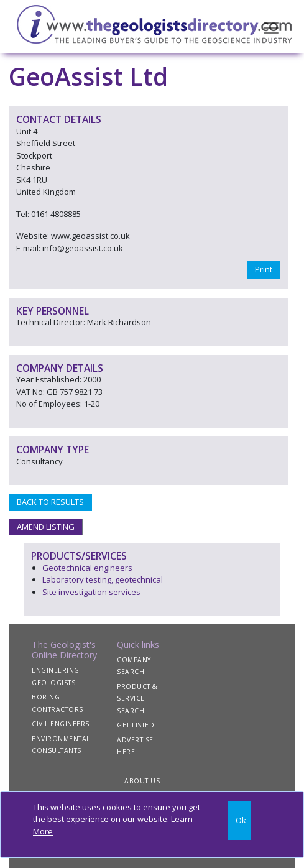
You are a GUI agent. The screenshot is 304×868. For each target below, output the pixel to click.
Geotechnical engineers (87, 568)
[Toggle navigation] (271, 27)
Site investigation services (91, 592)
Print (264, 269)
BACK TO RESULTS (50, 502)
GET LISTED (136, 725)
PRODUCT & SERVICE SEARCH (137, 699)
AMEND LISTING (46, 527)
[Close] (240, 821)
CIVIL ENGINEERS (61, 724)
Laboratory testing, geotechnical (103, 579)
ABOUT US (142, 781)
